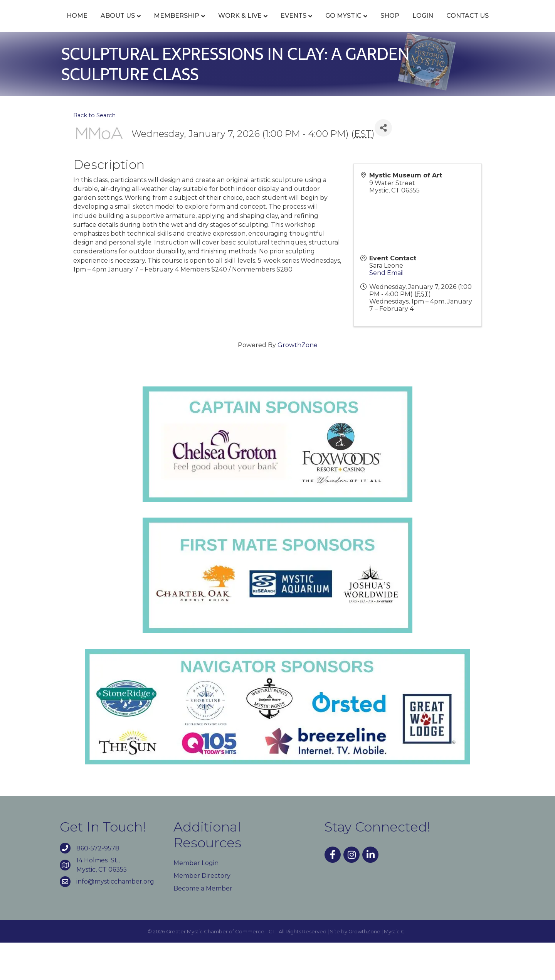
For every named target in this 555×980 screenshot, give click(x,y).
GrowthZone (298, 382)
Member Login (196, 900)
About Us (101, 24)
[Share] (383, 165)
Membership (160, 24)
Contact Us (277, 53)
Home (61, 24)
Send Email (387, 310)
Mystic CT (396, 968)
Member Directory (202, 913)
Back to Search (94, 152)
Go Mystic (415, 24)
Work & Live (223, 24)
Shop (462, 24)
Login (495, 24)
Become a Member (203, 926)
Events (277, 24)
